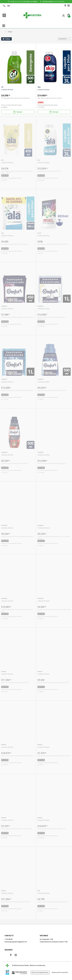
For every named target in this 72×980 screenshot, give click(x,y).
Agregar (18, 112)
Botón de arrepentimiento (40, 972)
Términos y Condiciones (37, 965)
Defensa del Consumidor (60, 972)
